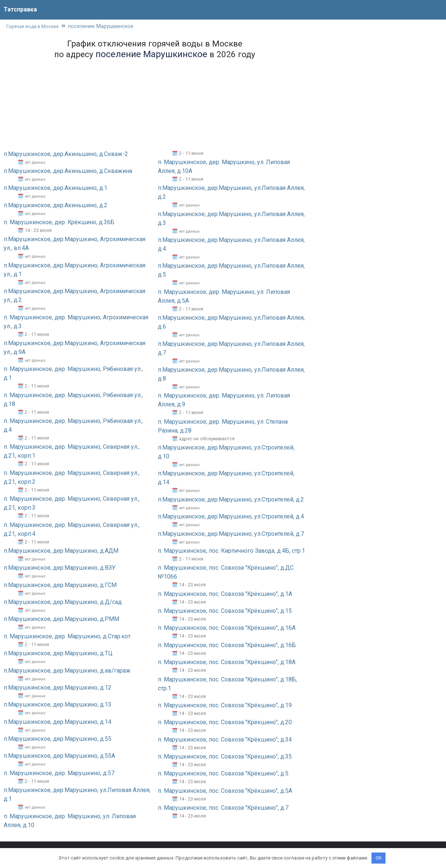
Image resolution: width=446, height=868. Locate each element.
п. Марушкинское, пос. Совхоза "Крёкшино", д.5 (223, 774)
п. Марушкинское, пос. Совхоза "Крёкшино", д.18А (227, 662)
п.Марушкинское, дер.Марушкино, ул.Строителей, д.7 (231, 534)
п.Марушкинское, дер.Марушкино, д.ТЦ (58, 654)
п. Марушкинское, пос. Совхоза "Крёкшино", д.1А (225, 594)
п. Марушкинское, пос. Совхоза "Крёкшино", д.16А (227, 628)
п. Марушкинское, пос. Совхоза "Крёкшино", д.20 (225, 723)
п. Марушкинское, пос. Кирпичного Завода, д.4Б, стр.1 (232, 551)
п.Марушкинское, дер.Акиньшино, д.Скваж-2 (66, 154)
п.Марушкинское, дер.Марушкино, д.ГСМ (60, 585)
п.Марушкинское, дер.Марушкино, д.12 (58, 688)
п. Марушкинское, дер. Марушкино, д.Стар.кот (67, 636)
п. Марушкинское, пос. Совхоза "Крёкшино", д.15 (225, 611)
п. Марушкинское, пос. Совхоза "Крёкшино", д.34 (225, 739)
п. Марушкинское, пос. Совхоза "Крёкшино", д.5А (225, 791)
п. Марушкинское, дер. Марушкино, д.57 (59, 773)
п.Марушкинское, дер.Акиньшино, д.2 (56, 205)
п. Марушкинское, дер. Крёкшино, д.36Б (59, 223)
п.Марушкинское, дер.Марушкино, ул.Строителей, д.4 (231, 517)
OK (379, 858)
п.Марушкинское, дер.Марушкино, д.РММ (61, 619)
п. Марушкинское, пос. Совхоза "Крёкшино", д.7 (223, 808)
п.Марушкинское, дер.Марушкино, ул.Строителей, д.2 (231, 499)
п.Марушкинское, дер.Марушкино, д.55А (59, 756)
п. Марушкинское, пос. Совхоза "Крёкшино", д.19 (225, 706)
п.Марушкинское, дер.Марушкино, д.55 (58, 739)
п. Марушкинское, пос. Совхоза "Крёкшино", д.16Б (227, 645)
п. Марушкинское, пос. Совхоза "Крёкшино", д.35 (225, 757)
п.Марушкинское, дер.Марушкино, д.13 (58, 705)
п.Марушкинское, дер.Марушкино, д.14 (58, 722)
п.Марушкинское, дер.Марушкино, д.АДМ (61, 551)
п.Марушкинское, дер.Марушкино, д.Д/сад (63, 602)
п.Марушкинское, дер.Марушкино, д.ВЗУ (60, 568)
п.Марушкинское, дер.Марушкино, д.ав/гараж (67, 671)
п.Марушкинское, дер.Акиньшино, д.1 (56, 188)
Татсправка (20, 9)
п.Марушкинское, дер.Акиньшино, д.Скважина (68, 171)
